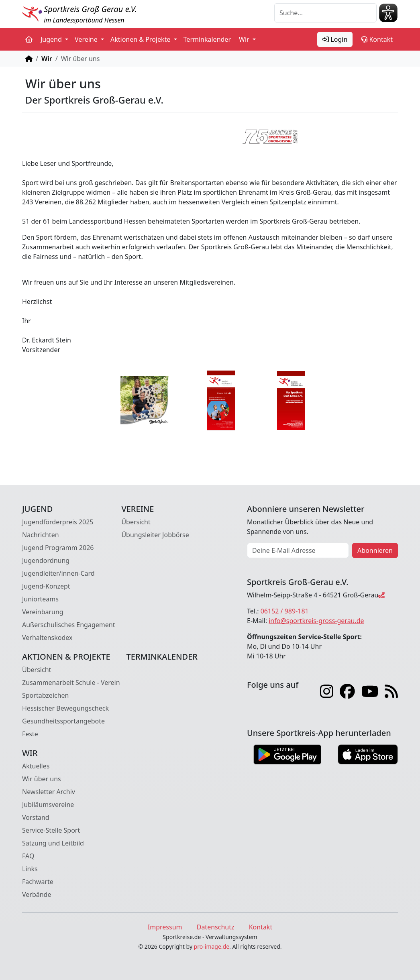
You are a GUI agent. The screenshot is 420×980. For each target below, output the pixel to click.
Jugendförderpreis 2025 (58, 522)
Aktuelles (36, 766)
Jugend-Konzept (46, 586)
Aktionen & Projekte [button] (141, 39)
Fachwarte (38, 882)
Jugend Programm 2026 (58, 548)
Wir (47, 59)
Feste (30, 734)
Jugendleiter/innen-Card (58, 573)
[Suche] (325, 13)
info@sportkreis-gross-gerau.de (316, 621)
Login (335, 39)
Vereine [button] (87, 39)
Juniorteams (40, 599)
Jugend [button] (52, 39)
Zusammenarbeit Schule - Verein (71, 683)
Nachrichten (41, 535)
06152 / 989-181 (285, 611)
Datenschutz (216, 927)
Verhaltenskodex (47, 638)
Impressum (165, 927)
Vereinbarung (43, 612)
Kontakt (377, 39)
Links (30, 869)
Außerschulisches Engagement (68, 625)
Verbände (37, 894)
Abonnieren (375, 550)
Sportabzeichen (46, 695)
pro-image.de (212, 946)
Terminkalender (207, 39)
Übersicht (136, 522)
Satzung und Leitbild (53, 843)
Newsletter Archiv (49, 792)
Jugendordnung (46, 560)
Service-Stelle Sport (51, 830)
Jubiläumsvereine (48, 805)
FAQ (28, 856)
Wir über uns (42, 779)
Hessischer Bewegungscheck (65, 708)
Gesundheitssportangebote (63, 721)
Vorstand (36, 817)
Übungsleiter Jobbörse (155, 535)
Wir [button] (245, 39)
